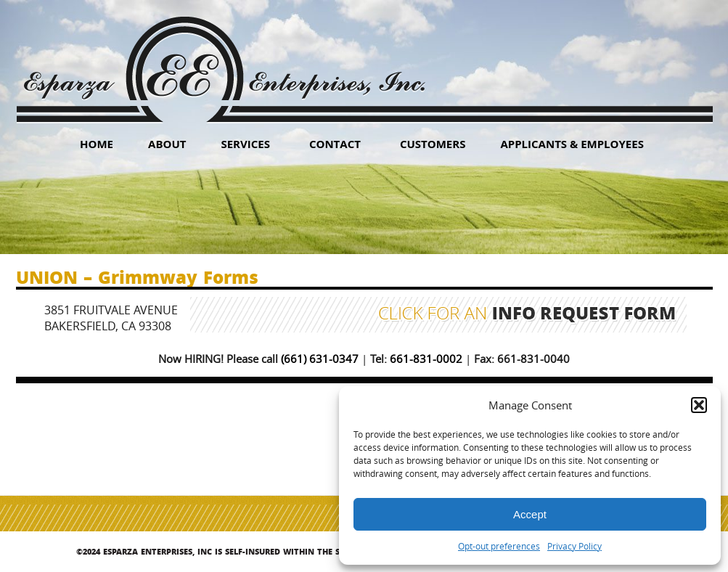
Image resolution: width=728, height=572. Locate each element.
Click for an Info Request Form (527, 315)
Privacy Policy (574, 546)
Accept (530, 514)
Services (245, 144)
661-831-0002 (426, 359)
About (167, 144)
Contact (335, 144)
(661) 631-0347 (320, 359)
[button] (699, 405)
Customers (433, 144)
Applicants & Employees (572, 144)
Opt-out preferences (499, 546)
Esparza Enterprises (224, 58)
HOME (97, 144)
